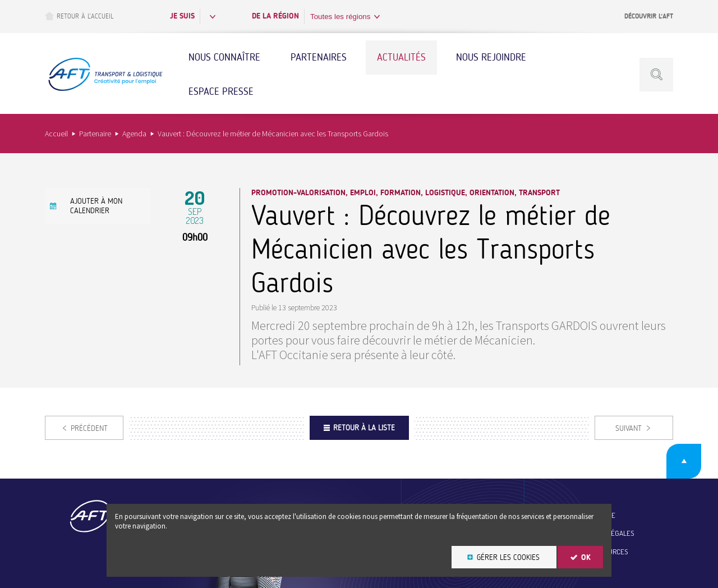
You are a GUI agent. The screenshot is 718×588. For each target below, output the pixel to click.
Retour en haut (684, 461)
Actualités (401, 57)
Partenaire (95, 134)
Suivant (629, 428)
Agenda (134, 134)
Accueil (56, 134)
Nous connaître (224, 57)
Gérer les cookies (508, 557)
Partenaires (319, 57)
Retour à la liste (364, 428)
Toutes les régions (340, 17)
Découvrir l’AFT (649, 16)
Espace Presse (221, 91)
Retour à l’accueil (79, 16)
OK (586, 557)
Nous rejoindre (491, 57)
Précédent (89, 428)
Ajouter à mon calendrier (96, 206)
